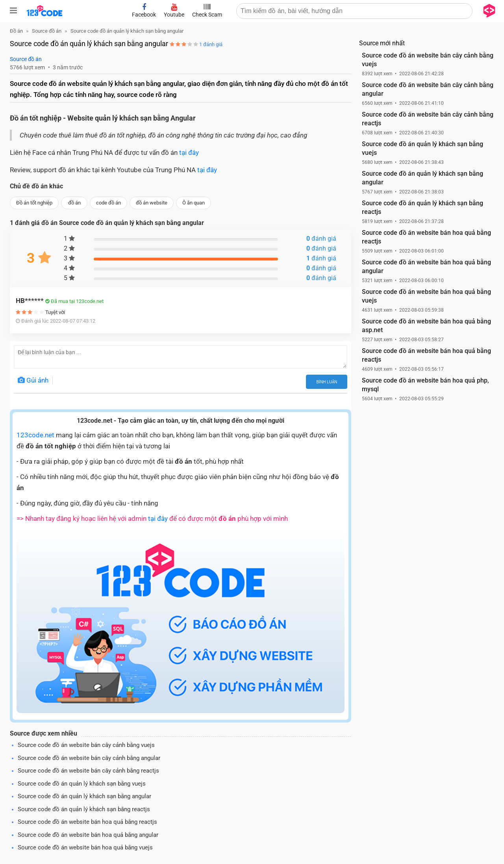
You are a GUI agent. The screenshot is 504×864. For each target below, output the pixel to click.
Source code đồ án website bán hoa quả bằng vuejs (85, 847)
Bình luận (327, 382)
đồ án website (152, 203)
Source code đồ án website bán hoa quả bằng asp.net (426, 326)
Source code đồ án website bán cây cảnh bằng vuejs (86, 745)
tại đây (189, 152)
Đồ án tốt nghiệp (34, 203)
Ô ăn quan (194, 203)
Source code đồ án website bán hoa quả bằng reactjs (87, 822)
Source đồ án (26, 59)
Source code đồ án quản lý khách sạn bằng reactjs (84, 809)
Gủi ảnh (33, 380)
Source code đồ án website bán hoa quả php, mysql (425, 385)
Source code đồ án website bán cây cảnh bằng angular (89, 758)
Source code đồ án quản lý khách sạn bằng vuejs (82, 784)
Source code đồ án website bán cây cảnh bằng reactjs (88, 771)
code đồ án (108, 203)
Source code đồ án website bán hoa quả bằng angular (88, 835)
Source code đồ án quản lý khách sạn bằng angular (84, 796)
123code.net (35, 435)
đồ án (74, 203)
